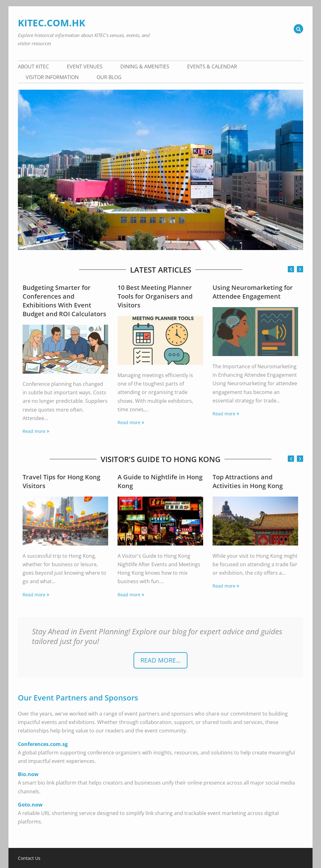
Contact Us (29, 858)
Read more (34, 431)
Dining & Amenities (145, 67)
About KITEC (33, 67)
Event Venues (85, 67)
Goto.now (30, 805)
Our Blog (109, 77)
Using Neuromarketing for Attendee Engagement (253, 292)
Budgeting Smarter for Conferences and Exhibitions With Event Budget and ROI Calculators (64, 301)
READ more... (160, 660)
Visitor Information (52, 77)
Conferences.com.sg (43, 744)
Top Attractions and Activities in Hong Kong (248, 481)
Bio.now (28, 774)
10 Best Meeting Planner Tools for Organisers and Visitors (155, 296)
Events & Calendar (212, 67)
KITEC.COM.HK (52, 23)
